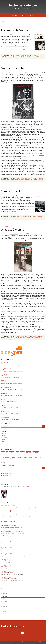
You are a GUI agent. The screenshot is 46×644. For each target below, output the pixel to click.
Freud (10, 74)
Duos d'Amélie (4, 376)
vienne (41, 57)
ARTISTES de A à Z (5, 437)
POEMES (3, 445)
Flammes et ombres (6, 364)
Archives (22, 15)
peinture (37, 455)
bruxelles (19, 455)
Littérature (22, 55)
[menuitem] (15, 15)
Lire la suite (29, 486)
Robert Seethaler (14, 234)
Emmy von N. (34, 133)
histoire (31, 455)
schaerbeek (36, 452)
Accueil (15, 15)
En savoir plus (15, 643)
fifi (1, 543)
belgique (25, 455)
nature (26, 458)
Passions (27, 55)
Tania (2, 525)
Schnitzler (17, 167)
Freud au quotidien (13, 68)
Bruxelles (5, 596)
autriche (3, 218)
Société (31, 178)
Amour (13, 455)
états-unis (29, 452)
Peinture (5, 609)
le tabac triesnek (16, 218)
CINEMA (2, 441)
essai (20, 57)
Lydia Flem (29, 151)
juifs (2, 58)
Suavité (3, 370)
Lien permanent (5, 55)
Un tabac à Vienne (12, 230)
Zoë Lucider (4, 573)
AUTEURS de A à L (5, 434)
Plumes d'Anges (5, 531)
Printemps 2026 (5, 417)
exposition (20, 458)
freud (32, 57)
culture (22, 452)
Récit (36, 458)
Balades (5, 591)
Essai (17, 452)
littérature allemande (25, 218)
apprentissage (41, 217)
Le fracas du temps (6, 411)
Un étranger (4, 393)
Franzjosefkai (30, 41)
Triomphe (3, 382)
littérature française (6, 458)
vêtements (40, 130)
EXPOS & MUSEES (5, 439)
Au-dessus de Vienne (14, 30)
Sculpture (12, 452)
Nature (4, 604)
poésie (31, 458)
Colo (2, 555)
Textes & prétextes (23, 5)
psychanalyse (37, 57)
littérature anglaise (5, 455)
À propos (31, 15)
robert (36, 218)
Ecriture (41, 458)
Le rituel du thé (5, 399)
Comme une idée (12, 191)
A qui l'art (3, 405)
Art (3, 588)
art (7, 452)
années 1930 (35, 217)
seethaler (3, 219)
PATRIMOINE (3, 443)
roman (14, 458)
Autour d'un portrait (6, 388)
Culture (18, 55)
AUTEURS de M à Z (5, 436)
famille (3, 452)
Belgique (5, 594)
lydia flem (35, 55)
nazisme (32, 218)
